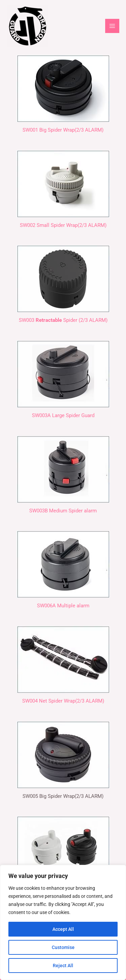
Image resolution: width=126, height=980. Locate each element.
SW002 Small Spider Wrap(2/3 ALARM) (63, 225)
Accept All (63, 929)
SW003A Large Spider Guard (63, 415)
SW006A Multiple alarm (63, 606)
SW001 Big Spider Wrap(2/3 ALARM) (63, 130)
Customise (63, 947)
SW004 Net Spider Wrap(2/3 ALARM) (63, 701)
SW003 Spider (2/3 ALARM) (63, 320)
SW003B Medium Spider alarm (63, 511)
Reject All (63, 966)
